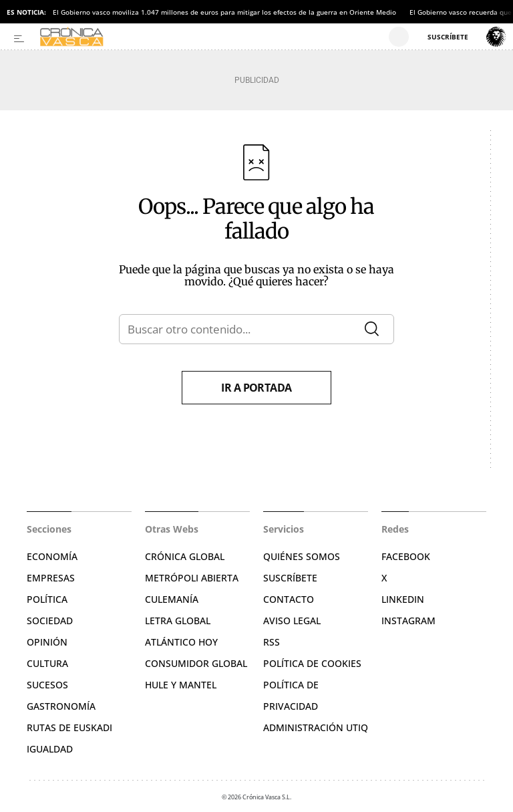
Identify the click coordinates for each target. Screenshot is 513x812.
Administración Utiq (316, 727)
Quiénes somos (302, 556)
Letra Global (178, 621)
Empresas (51, 578)
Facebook (406, 556)
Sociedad (50, 621)
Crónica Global (185, 556)
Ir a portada (256, 388)
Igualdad (50, 749)
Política (47, 599)
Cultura (47, 663)
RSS (272, 642)
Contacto (289, 599)
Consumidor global (196, 663)
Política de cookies (312, 663)
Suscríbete (290, 578)
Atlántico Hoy (181, 642)
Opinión (47, 642)
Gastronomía (61, 706)
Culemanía (172, 599)
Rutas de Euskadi (69, 727)
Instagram (408, 621)
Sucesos (47, 685)
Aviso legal (292, 621)
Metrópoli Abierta (192, 578)
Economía (52, 556)
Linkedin (403, 599)
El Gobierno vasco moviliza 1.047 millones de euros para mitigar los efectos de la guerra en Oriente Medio (224, 12)
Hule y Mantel (181, 685)
